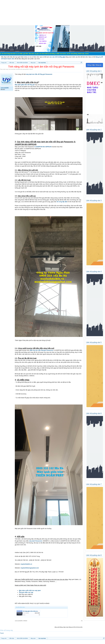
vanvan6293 (26, 69)
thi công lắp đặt (62, 202)
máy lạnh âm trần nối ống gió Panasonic (39, 74)
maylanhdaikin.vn (26, 564)
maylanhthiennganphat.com (30, 568)
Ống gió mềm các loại (26, 592)
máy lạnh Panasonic (36, 541)
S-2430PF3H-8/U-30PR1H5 (43, 147)
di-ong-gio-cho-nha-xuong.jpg (33, 611)
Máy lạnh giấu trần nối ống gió (25, 85)
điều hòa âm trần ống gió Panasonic (42, 350)
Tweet (2, 633)
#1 (82, 621)
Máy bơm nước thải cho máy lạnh (30, 590)
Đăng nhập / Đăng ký (94, 65)
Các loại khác (12, 69)
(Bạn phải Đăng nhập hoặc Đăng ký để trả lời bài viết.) (69, 627)
